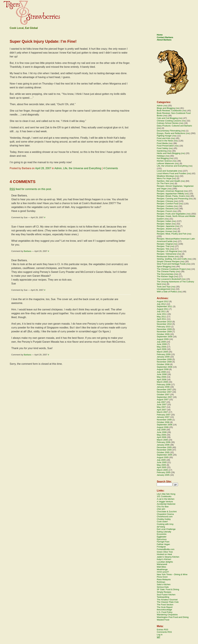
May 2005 (161, 465)
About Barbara (164, 40)
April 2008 (161, 379)
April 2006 (161, 437)
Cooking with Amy (165, 524)
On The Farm (163, 183)
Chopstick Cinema (165, 514)
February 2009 (164, 354)
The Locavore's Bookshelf (169, 279)
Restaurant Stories (165, 256)
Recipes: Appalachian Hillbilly (170, 194)
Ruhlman (161, 582)
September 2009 (164, 337)
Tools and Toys (164, 287)
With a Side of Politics (167, 292)
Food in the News (165, 141)
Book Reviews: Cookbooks (169, 111)
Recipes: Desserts (165, 209)
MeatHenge (162, 569)
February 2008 (164, 384)
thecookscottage (164, 610)
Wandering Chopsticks (167, 615)
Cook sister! (162, 522)
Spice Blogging (164, 266)
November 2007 (164, 392)
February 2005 (164, 472)
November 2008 (164, 362)
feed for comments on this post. (31, 189)
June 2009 (162, 344)
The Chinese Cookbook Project (171, 269)
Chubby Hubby (164, 519)
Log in (160, 635)
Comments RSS (164, 632)
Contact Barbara (165, 37)
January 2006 (163, 445)
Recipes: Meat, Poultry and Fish (172, 234)
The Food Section (165, 605)
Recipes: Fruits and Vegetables (171, 214)
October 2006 (163, 422)
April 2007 (161, 410)
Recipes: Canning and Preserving (172, 199)
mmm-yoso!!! (163, 572)
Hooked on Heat (164, 554)
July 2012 (161, 304)
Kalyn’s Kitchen (164, 559)
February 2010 (164, 327)
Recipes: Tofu (163, 249)
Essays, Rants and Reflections (171, 133)
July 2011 (161, 311)
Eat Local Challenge (166, 529)
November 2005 (164, 450)
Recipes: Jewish (164, 229)
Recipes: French (164, 211)
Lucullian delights (165, 562)
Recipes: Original (165, 244)
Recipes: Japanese (166, 226)
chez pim (161, 509)
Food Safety (162, 148)
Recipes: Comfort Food (168, 204)
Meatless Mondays (165, 176)
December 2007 (164, 389)
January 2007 (163, 417)
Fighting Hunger (164, 136)
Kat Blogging (163, 158)
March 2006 (162, 440)
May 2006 (161, 435)
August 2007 (163, 399)
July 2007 (161, 402)
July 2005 (161, 460)
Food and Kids (163, 138)
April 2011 (161, 319)
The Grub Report (165, 607)
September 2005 (164, 455)
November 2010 (164, 324)
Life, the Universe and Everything (82, 168)
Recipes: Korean (164, 231)
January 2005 (163, 475)
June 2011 (162, 314)
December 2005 (164, 447)
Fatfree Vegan (163, 544)
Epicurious (162, 539)
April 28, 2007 (43, 168)
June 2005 (162, 462)
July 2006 (161, 430)
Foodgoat (161, 547)
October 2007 (163, 394)
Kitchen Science (164, 161)
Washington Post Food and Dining (173, 617)
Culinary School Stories (168, 123)
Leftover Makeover (165, 163)
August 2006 (163, 427)
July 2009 (161, 342)
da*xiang (161, 527)
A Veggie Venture (165, 502)
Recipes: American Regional (170, 191)
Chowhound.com (165, 517)
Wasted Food (163, 620)
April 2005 (161, 467)
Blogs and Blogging (166, 108)
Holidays (161, 156)
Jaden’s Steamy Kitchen (168, 557)
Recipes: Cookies (165, 206)
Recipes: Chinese (165, 201)
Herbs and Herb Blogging (168, 153)
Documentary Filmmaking (169, 131)
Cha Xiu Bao (163, 507)
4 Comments (111, 168)
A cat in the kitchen (166, 499)
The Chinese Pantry (166, 271)
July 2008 (161, 372)
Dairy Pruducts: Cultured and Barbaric (174, 126)
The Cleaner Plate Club (168, 602)
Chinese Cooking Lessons (169, 121)
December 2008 (164, 359)
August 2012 (163, 301)
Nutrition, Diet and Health (168, 181)
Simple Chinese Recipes (168, 261)
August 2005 (163, 457)
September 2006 (164, 425)
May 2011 (161, 317)
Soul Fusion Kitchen (166, 595)
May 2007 (161, 407)
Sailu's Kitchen (164, 584)
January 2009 (163, 357)
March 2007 (162, 412)
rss (165, 106)
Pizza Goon (162, 577)
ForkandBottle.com (166, 549)
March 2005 (162, 470)
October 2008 (163, 364)
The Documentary (165, 274)
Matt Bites (161, 567)
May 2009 (161, 347)
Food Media (162, 143)
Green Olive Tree (165, 552)
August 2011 (163, 309)
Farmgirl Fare (163, 542)
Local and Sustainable (167, 171)
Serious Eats (163, 587)
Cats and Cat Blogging (167, 118)
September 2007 (164, 397)
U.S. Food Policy (165, 612)
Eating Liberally (164, 532)
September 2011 (164, 306)
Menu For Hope (164, 178)
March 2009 (162, 352)
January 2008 (163, 387)
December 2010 (164, 322)
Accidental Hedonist (166, 504)
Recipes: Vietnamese (167, 254)
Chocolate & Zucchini (167, 512)
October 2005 (163, 452)
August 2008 (163, 369)
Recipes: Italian (164, 224)
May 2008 (161, 377)
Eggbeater (162, 537)
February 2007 (164, 415)
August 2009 (163, 339)
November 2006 (164, 420)
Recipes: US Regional (167, 251)
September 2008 (164, 367)
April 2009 (161, 349)
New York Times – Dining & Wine (172, 574)
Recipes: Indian (164, 221)
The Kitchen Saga (165, 276)
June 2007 (162, 404)
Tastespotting (163, 597)
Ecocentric (162, 534)
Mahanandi (162, 564)
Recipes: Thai (163, 246)
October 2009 (163, 334)
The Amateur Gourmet (167, 600)
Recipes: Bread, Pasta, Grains (171, 196)
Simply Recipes (164, 592)
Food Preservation (165, 146)
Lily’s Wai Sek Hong (166, 494)
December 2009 (164, 329)
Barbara (27, 251)
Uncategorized (163, 289)
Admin (58, 168)
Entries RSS (162, 630)
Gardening (162, 151)
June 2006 (162, 432)
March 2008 (162, 382)
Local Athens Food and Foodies (171, 173)
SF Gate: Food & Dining (168, 589)
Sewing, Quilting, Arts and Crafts (172, 259)
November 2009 (164, 332)
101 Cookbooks (164, 496)
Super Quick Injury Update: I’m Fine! (43, 41)
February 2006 (164, 442)
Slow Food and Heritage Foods (171, 264)
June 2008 (162, 374)
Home (160, 35)
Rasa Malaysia (164, 579)
